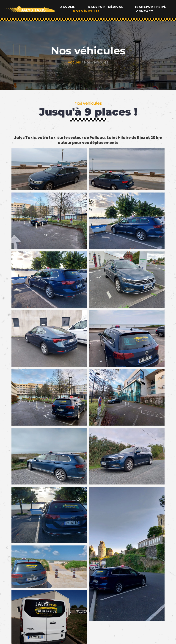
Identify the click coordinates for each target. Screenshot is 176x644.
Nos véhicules (86, 10)
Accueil (68, 6)
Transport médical (104, 6)
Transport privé (150, 6)
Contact (145, 10)
